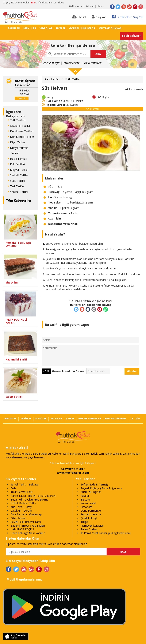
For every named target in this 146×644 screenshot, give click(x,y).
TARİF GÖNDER (132, 36)
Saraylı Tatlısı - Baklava (25, 484)
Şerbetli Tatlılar (19, 175)
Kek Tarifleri (17, 164)
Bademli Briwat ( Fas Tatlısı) (28, 526)
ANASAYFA (10, 419)
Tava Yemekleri (72, 63)
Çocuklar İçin (51, 63)
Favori (92, 109)
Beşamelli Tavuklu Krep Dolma (29, 499)
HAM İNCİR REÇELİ (22, 529)
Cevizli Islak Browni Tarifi (26, 522)
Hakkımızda (75, 6)
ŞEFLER (70, 419)
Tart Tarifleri (18, 186)
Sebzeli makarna (91, 514)
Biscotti (85, 499)
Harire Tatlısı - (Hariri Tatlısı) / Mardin (33, 496)
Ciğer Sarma (18, 518)
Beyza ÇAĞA (25, 83)
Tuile (13, 488)
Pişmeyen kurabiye (92, 526)
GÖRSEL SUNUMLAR (82, 28)
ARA (98, 54)
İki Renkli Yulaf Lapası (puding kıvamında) (106, 533)
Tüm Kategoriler (19, 200)
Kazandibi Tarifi (16, 359)
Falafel (85, 496)
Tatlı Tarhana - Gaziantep (26, 514)
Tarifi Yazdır (134, 89)
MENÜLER (30, 28)
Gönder (132, 371)
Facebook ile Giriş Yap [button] (128, 17)
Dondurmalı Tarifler (22, 137)
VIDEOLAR (46, 28)
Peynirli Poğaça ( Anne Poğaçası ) (101, 488)
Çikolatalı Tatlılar (20, 126)
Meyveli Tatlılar (19, 170)
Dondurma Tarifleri (22, 131)
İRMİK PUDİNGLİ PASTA (16, 321)
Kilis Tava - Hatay (21, 507)
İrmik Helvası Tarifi (22, 492)
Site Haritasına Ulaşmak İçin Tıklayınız (73, 463)
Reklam (90, 6)
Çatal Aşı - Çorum (21, 511)
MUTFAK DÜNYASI (110, 28)
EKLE (123, 551)
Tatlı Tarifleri (18, 120)
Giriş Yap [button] (99, 17)
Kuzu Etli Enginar (91, 492)
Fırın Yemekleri (93, 63)
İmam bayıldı (88, 503)
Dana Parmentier (91, 511)
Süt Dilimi (12, 282)
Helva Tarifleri (19, 159)
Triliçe (84, 522)
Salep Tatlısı (14, 397)
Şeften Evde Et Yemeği (94, 484)
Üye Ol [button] (79, 17)
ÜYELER (61, 28)
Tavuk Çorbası (89, 529)
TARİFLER (14, 28)
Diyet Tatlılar (18, 142)
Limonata (86, 507)
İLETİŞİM (135, 419)
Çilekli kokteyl (89, 518)
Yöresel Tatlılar (19, 192)
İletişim (101, 6)
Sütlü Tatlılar (18, 181)
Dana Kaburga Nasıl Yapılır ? (28, 533)
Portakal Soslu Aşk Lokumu (18, 244)
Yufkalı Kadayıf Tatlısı (23, 503)
